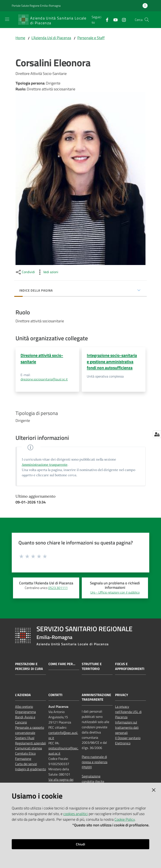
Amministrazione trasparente (45, 465)
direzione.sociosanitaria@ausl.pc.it (44, 379)
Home (20, 38)
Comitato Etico (25, 754)
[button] (147, 20)
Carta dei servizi (26, 764)
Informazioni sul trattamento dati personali (127, 728)
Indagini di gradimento (31, 769)
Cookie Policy (125, 819)
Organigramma (25, 712)
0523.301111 (58, 588)
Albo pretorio (24, 707)
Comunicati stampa (29, 748)
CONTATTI (55, 695)
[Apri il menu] (7, 19)
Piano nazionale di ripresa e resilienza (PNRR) (95, 762)
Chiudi (80, 844)
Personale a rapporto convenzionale (30, 730)
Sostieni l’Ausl (25, 738)
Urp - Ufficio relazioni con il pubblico (115, 593)
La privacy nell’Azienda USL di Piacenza (128, 712)
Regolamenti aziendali (31, 743)
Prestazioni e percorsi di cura (29, 667)
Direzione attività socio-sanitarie (42, 358)
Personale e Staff (91, 38)
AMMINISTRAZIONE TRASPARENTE (96, 697)
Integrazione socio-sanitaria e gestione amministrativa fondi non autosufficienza (112, 361)
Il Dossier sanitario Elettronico (128, 741)
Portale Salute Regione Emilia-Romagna (36, 6)
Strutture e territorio (92, 667)
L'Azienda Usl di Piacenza (51, 38)
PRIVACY (122, 695)
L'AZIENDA (23, 695)
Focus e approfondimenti (130, 667)
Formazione (23, 759)
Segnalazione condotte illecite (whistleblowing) (93, 782)
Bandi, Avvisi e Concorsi (25, 720)
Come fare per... (62, 664)
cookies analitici (76, 814)
